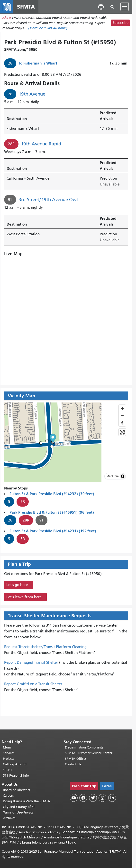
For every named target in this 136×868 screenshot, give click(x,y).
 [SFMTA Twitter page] (93, 798)
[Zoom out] (122, 416)
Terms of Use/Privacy (18, 812)
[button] (101, 7)
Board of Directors (16, 790)
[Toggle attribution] (123, 477)
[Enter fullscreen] (122, 432)
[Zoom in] (122, 409)
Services (9, 753)
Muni (7, 747)
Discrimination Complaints (84, 747)
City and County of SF (19, 807)
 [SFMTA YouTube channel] (74, 798)
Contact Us (73, 764)
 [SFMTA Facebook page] (83, 798)
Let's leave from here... (25, 597)
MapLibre (113, 477)
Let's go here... (18, 585)
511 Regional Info (16, 776)
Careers (8, 796)
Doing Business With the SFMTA (27, 801)
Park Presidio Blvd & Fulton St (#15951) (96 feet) (52, 513)
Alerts (7, 18)
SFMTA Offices (76, 759)
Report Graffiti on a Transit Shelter (33, 684)
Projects (9, 759)
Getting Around (15, 764)
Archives (9, 818)
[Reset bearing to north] (122, 423)
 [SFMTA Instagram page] (102, 798)
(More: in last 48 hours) (48, 28)
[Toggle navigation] (125, 7)
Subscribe (120, 23)
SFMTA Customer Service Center (89, 753)
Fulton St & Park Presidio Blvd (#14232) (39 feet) (52, 494)
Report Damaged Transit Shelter (31, 663)
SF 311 (8, 770)
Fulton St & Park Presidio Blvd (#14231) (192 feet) (53, 531)
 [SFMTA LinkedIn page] (112, 798)
